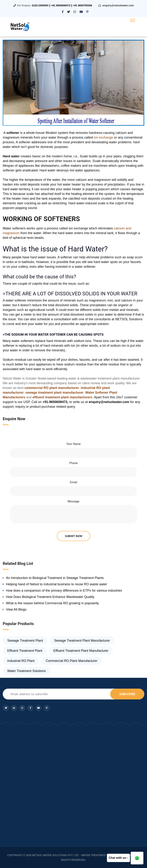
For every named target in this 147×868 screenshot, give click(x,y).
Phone (73, 463)
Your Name (73, 444)
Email (73, 482)
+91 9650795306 (83, 5)
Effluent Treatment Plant (25, 651)
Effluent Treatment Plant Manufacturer (81, 651)
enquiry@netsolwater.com (118, 5)
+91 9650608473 (61, 5)
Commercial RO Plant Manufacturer (72, 661)
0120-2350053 (40, 5)
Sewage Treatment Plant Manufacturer (82, 641)
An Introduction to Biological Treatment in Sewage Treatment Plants (55, 578)
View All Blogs (16, 609)
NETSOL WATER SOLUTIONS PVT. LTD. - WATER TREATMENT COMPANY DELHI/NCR (83, 855)
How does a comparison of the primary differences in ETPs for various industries (64, 591)
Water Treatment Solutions (26, 671)
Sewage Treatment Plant (25, 641)
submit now (74, 536)
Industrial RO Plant (21, 661)
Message (73, 501)
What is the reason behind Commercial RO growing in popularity (52, 603)
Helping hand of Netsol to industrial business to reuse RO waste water (57, 584)
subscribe (127, 694)
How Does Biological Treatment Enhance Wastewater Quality (50, 597)
